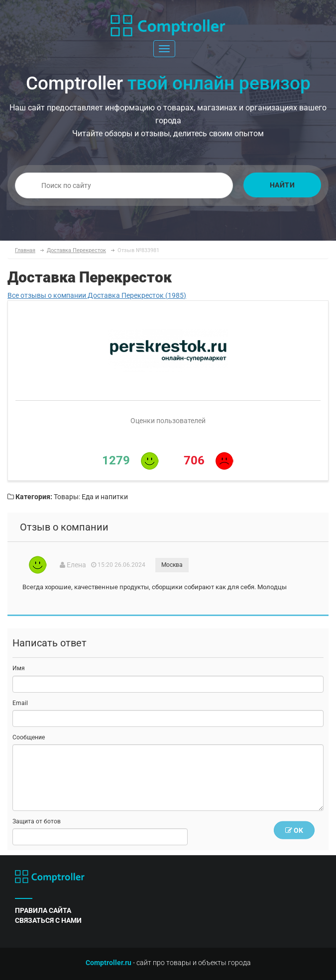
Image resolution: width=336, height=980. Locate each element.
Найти (282, 185)
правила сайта (43, 910)
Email (20, 703)
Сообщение (29, 737)
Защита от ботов (37, 821)
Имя (19, 668)
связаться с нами (48, 920)
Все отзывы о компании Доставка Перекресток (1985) (97, 295)
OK (294, 830)
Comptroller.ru (109, 963)
